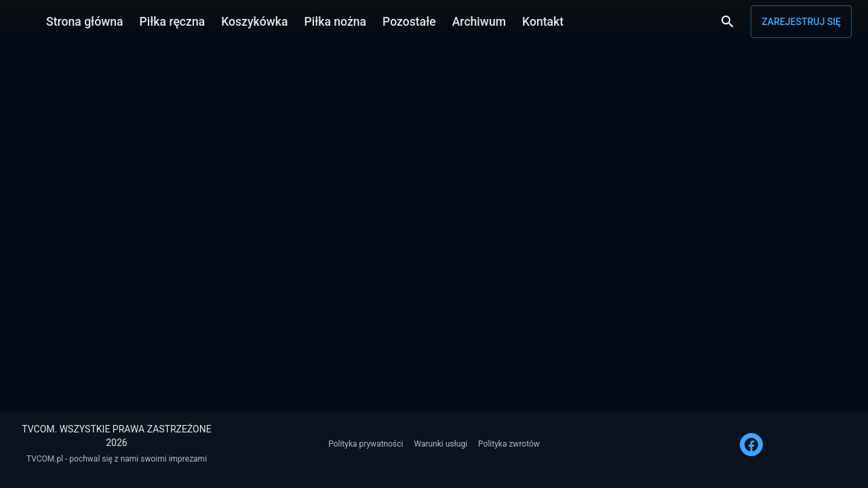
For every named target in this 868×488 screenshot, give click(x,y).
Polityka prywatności (366, 444)
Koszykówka (254, 22)
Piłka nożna (335, 22)
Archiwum (479, 22)
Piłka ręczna (173, 22)
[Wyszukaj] (728, 22)
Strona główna (85, 22)
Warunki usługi (440, 444)
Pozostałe (409, 22)
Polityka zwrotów (509, 444)
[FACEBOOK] (751, 445)
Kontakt (543, 22)
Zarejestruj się (801, 22)
